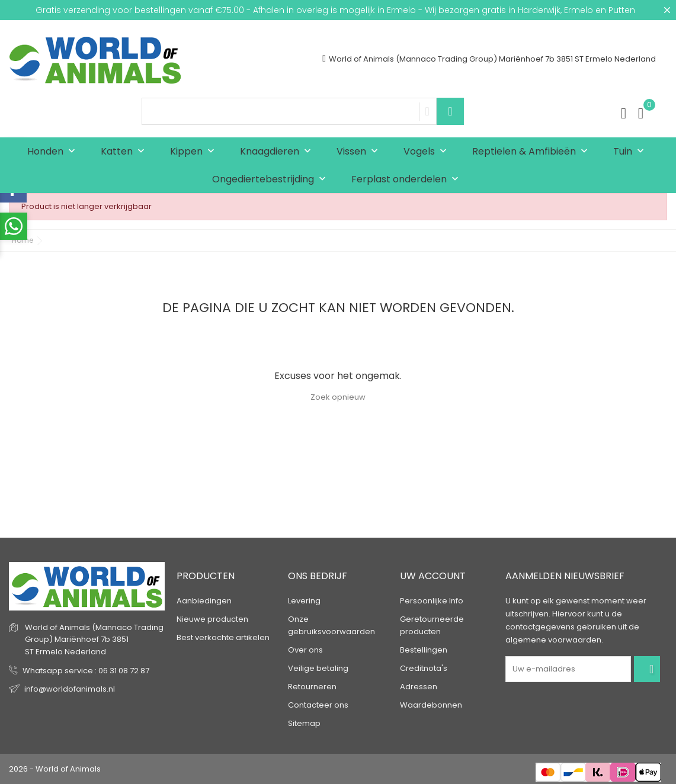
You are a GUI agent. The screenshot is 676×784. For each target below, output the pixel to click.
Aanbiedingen (204, 601)
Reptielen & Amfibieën (533, 152)
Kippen (195, 152)
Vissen (360, 152)
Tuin (631, 152)
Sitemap (304, 723)
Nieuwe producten (212, 619)
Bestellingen (424, 650)
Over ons (305, 650)
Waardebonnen (431, 705)
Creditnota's (424, 668)
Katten (125, 152)
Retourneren (312, 687)
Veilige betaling (318, 668)
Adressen (419, 687)
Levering (304, 601)
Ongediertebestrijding (272, 180)
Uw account (433, 576)
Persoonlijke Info (432, 601)
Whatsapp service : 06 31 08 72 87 (86, 671)
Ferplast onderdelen (408, 180)
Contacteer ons (318, 705)
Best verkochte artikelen (223, 637)
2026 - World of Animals (55, 769)
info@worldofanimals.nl (70, 689)
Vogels (428, 152)
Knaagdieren (278, 152)
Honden (54, 152)
